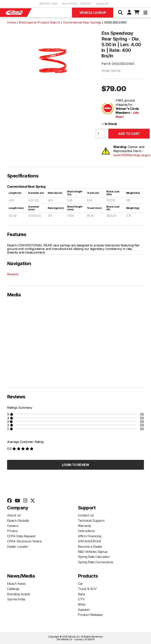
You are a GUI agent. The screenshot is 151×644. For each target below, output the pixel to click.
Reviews (13, 274)
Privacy (12, 531)
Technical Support (91, 521)
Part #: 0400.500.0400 (118, 64)
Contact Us (86, 515)
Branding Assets (19, 594)
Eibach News (16, 584)
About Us (14, 515)
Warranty (85, 526)
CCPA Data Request (21, 536)
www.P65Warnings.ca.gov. (132, 155)
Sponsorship (16, 599)
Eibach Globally (18, 521)
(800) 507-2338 (48, 4)
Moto (82, 604)
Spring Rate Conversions (96, 562)
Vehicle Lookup (93, 13)
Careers (13, 526)
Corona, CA (102, 4)
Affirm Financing (90, 536)
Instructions (86, 531)
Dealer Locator (18, 547)
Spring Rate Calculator (94, 557)
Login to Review (76, 465)
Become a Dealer (90, 547)
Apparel (84, 610)
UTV (81, 599)
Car (80, 584)
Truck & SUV (87, 589)
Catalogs (13, 589)
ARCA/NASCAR (89, 541)
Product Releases (90, 615)
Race (81, 594)
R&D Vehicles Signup (93, 552)
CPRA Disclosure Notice (24, 541)
